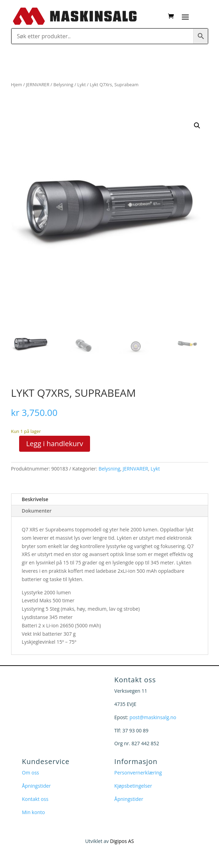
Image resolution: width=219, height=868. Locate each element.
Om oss (30, 773)
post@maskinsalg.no (153, 717)
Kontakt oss (35, 799)
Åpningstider (36, 786)
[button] (197, 126)
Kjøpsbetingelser (133, 786)
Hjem (17, 85)
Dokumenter (37, 511)
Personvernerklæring (138, 773)
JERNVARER (38, 85)
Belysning (63, 85)
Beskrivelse (35, 499)
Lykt (82, 85)
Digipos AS (122, 841)
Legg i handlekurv (55, 444)
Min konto (33, 812)
